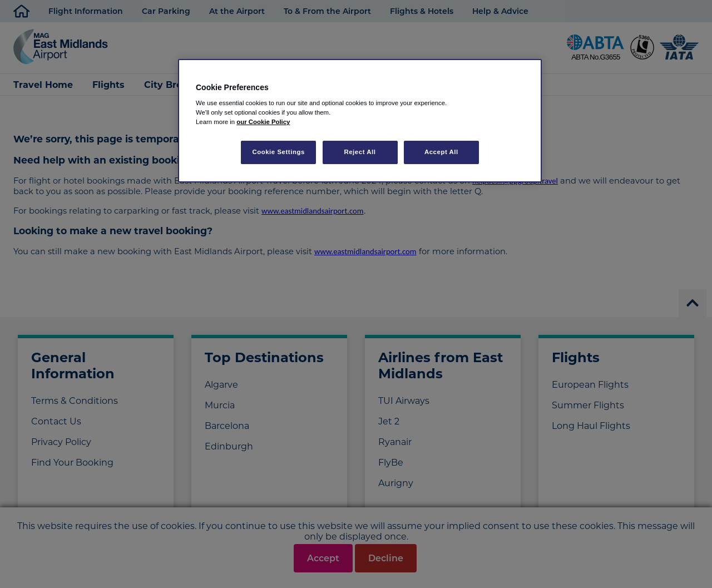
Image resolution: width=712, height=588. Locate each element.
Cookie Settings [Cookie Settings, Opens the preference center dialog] (278, 152)
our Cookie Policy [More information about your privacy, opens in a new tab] (263, 122)
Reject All (360, 152)
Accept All (441, 152)
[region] (360, 121)
